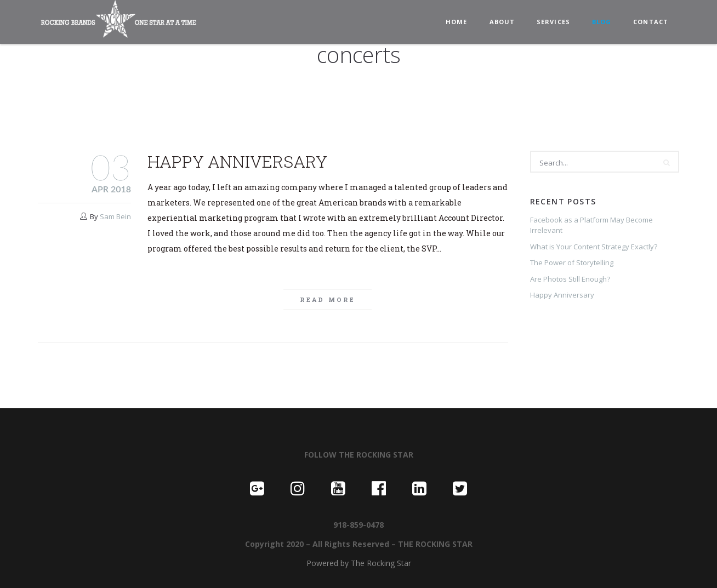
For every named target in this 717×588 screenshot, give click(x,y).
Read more (328, 299)
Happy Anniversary (237, 161)
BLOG (602, 22)
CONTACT (651, 22)
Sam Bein (115, 216)
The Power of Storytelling (572, 262)
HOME (456, 22)
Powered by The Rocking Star (359, 563)
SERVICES (553, 22)
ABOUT (502, 22)
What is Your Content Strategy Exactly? (594, 247)
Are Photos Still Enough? (570, 279)
